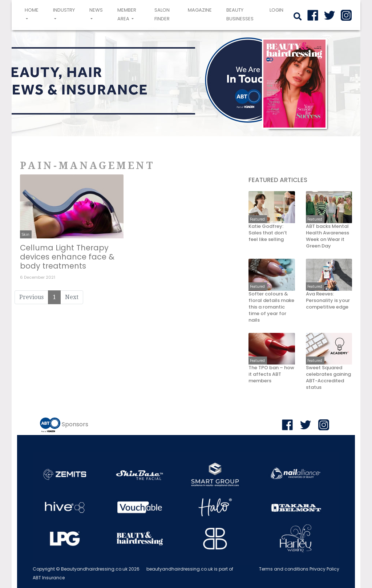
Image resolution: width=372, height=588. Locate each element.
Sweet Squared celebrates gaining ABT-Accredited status (328, 378)
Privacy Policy (324, 569)
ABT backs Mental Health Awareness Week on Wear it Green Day (327, 236)
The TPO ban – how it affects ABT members (271, 374)
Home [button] (33, 14)
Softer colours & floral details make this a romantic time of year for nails (271, 307)
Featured (257, 219)
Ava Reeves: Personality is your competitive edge (328, 301)
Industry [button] (64, 10)
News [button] (96, 10)
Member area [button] (127, 14)
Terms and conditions (284, 569)
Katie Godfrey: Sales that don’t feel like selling (268, 233)
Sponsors (75, 425)
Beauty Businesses (240, 14)
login (276, 10)
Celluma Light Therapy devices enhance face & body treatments (67, 257)
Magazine (200, 10)
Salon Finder (162, 14)
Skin (25, 234)
